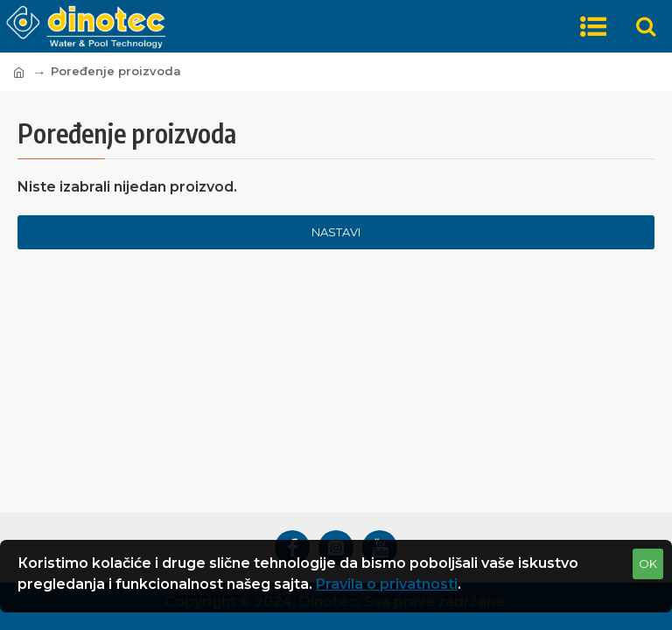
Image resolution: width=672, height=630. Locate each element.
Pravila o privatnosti (387, 584)
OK (648, 563)
